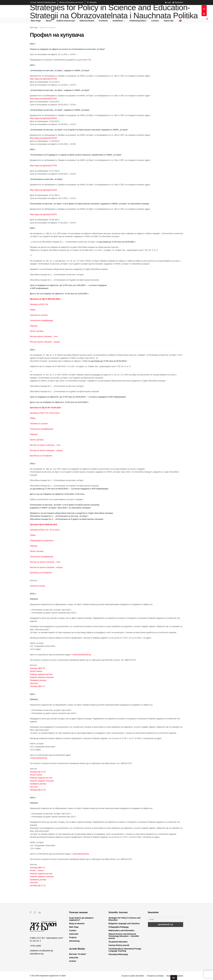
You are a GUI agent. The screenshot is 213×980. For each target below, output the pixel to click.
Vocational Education (118, 942)
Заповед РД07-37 (37, 686)
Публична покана (37, 586)
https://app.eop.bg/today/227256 (43, 166)
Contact (155, 21)
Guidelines (118, 21)
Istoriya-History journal (119, 945)
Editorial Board (87, 21)
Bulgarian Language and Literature (124, 923)
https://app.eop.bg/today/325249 (43, 138)
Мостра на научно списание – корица (46, 450)
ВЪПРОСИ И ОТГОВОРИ (41, 456)
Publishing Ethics (138, 21)
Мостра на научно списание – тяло (45, 445)
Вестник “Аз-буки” (78, 954)
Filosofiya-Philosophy (118, 954)
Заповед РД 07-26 (38, 772)
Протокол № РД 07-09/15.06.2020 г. (46, 299)
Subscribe (169, 21)
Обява (33, 310)
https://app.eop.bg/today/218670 (43, 214)
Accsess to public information (133, 976)
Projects (73, 937)
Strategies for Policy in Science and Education (124, 919)
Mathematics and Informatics (121, 930)
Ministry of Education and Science (71, 2)
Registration (178, 2)
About (49, 21)
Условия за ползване (155, 976)
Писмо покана (36, 671)
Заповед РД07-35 (37, 668)
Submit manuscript (66, 21)
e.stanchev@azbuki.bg (81, 655)
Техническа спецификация (41, 320)
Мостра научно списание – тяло (44, 336)
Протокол (34, 683)
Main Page (36, 21)
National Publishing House (43, 2)
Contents (103, 21)
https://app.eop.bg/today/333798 (43, 79)
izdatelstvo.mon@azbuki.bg (41, 951)
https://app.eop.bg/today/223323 (43, 190)
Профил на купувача (48, 28)
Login (168, 2)
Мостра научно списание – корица (45, 342)
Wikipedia (92, 2)
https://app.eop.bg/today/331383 (43, 99)
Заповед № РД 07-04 (39, 304)
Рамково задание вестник (41, 674)
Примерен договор (38, 680)
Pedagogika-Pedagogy (119, 927)
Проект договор (37, 331)
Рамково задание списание (42, 677)
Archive (73, 961)
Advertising (74, 941)
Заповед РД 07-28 (38, 790)
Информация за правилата (42, 540)
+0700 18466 (35, 946)
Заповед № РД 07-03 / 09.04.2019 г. (45, 413)
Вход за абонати (77, 923)
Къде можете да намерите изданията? (81, 919)
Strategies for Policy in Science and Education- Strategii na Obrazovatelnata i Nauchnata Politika (114, 12)
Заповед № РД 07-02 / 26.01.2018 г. (45, 530)
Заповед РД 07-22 (38, 885)
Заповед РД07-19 (37, 868)
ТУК (89, 60)
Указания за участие (39, 315)
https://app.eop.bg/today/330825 (43, 118)
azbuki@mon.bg (37, 954)
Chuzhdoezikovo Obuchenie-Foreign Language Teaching (125, 950)
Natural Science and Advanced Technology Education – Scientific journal (124, 936)
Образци (34, 326)
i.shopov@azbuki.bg (38, 758)
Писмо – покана (37, 870)
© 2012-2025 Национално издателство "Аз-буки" (48, 976)
